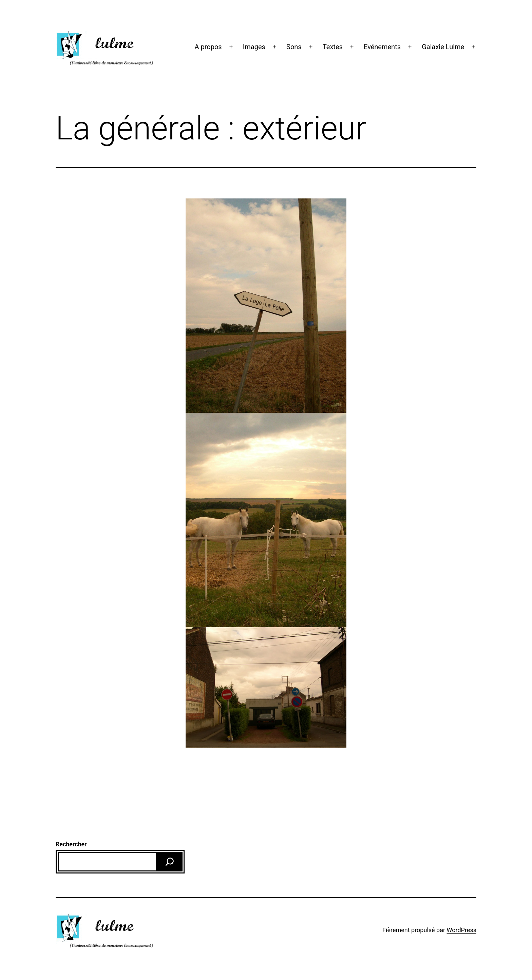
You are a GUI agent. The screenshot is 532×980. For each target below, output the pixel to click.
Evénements (382, 47)
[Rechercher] (170, 862)
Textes (333, 47)
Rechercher (71, 844)
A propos (208, 47)
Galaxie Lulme (443, 47)
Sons (294, 47)
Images (254, 47)
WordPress (462, 930)
